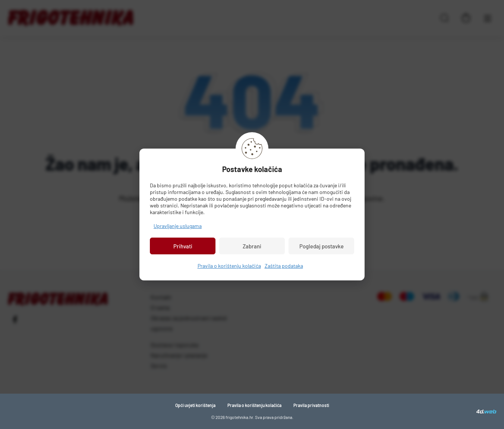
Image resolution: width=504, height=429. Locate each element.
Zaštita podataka (284, 266)
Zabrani (252, 246)
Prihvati (183, 246)
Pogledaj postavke (322, 246)
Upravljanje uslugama (178, 226)
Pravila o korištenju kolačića (229, 266)
